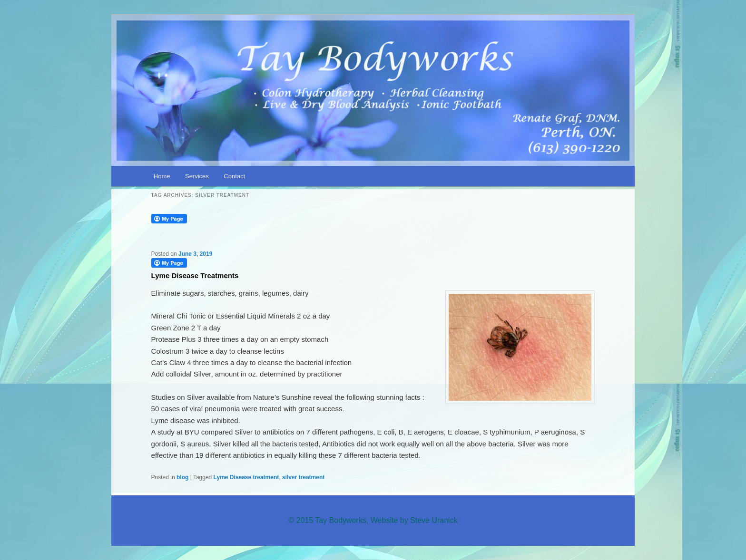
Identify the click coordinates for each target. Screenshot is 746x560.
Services (197, 176)
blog (182, 477)
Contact (234, 176)
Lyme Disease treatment (246, 477)
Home (162, 176)
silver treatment (303, 477)
